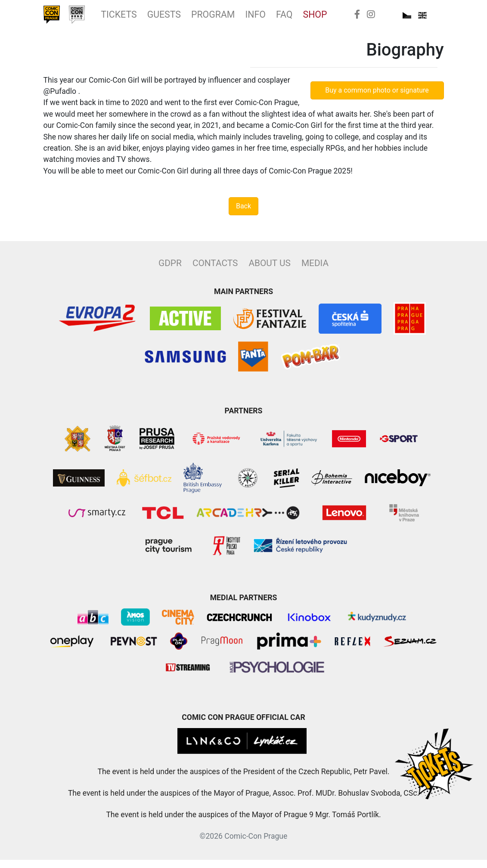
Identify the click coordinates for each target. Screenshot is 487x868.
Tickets (138, 19)
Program (253, 19)
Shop (374, 19)
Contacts (215, 271)
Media (315, 271)
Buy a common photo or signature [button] (377, 98)
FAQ (338, 19)
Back (243, 214)
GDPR (170, 271)
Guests (193, 19)
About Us (269, 271)
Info (304, 19)
